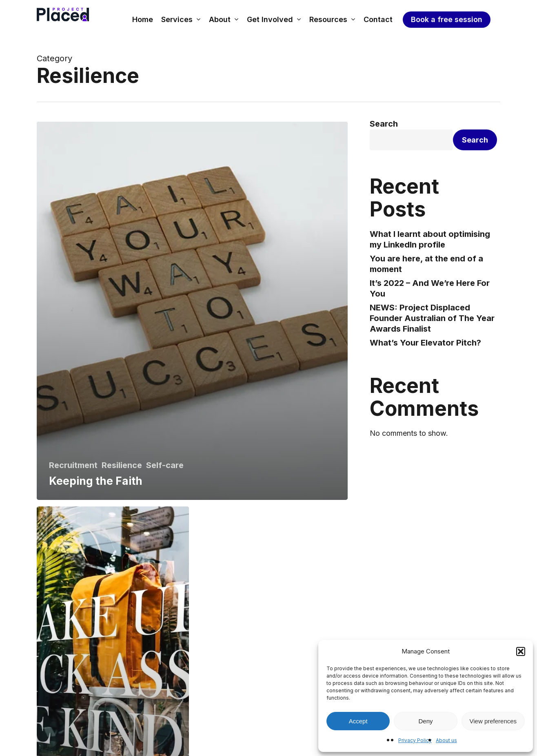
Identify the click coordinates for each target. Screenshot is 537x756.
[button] (521, 651)
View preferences (493, 721)
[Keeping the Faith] (192, 311)
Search (384, 124)
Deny (425, 721)
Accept (358, 721)
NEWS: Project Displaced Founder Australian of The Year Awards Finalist (432, 318)
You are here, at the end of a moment (426, 264)
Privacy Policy (415, 740)
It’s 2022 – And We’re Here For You (430, 288)
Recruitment (73, 465)
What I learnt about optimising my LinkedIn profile (430, 239)
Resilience (122, 465)
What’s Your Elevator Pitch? (425, 343)
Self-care (165, 465)
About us (446, 740)
